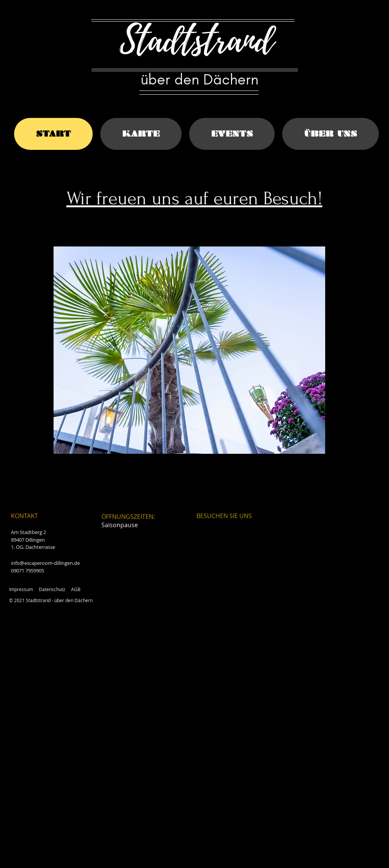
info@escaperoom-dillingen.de (45, 563)
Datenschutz (52, 589)
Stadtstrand (197, 41)
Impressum (21, 589)
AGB (76, 589)
